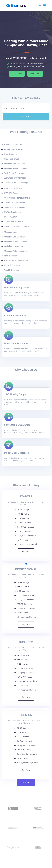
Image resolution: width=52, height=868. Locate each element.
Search (26, 117)
